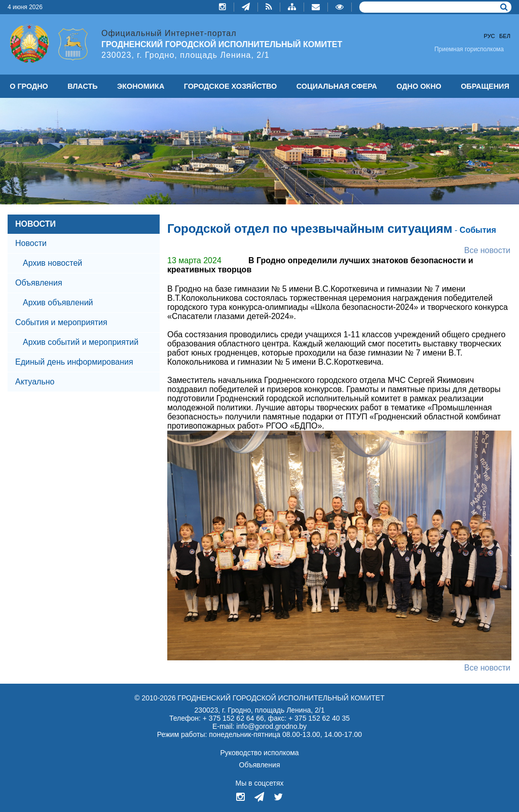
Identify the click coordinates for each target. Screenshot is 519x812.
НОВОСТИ (35, 224)
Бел (505, 36)
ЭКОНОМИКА (141, 86)
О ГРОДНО (29, 86)
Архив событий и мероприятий (81, 342)
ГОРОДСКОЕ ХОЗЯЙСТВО (231, 86)
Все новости (487, 250)
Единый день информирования (74, 362)
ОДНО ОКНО (419, 86)
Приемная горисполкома (469, 49)
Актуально (35, 382)
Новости (31, 243)
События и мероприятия (61, 322)
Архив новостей (52, 263)
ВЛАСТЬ (82, 86)
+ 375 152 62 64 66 (233, 718)
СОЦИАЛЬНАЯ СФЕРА (337, 86)
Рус (490, 36)
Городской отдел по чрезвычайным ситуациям (310, 228)
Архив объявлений (58, 303)
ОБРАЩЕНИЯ (485, 86)
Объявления (39, 283)
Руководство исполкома (259, 753)
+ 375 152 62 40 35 (319, 718)
